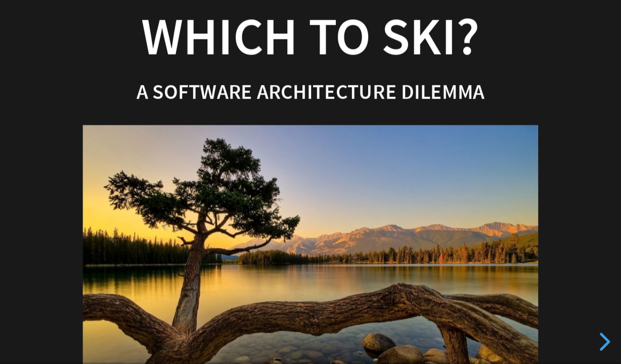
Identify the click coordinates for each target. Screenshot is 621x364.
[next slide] (603, 342)
